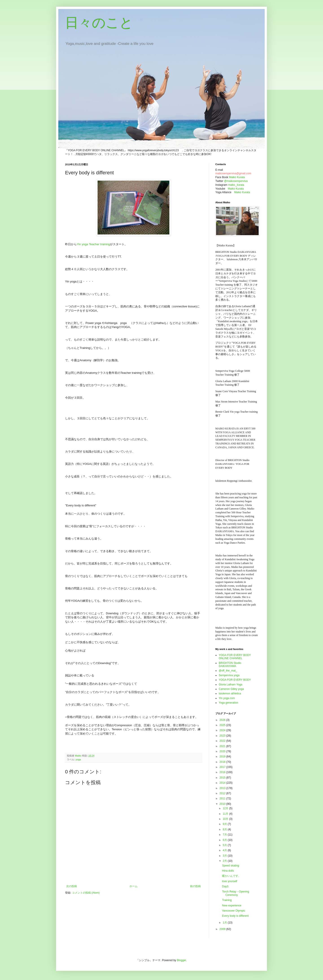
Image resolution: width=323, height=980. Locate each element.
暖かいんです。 (231, 876)
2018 (223, 762)
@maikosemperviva (236, 181)
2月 (225, 861)
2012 (223, 793)
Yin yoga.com (227, 698)
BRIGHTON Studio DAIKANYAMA (230, 665)
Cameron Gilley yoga (231, 689)
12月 (226, 808)
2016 (223, 772)
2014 (223, 783)
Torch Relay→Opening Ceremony (236, 893)
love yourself (230, 881)
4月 (225, 850)
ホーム (133, 886)
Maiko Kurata (237, 177)
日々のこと (99, 23)
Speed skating (231, 866)
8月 (225, 829)
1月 (225, 923)
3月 (225, 856)
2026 (223, 720)
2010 (223, 804)
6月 (225, 840)
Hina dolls (228, 871)
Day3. (226, 886)
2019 (223, 757)
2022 (223, 741)
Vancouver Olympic (234, 911)
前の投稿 (195, 886)
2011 (223, 798)
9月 (225, 824)
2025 (223, 725)
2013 (223, 788)
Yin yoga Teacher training (93, 244)
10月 (226, 819)
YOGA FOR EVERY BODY (235, 680)
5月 (225, 845)
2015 (223, 778)
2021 (223, 746)
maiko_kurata (236, 185)
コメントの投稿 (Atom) (86, 893)
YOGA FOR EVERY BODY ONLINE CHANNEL (235, 657)
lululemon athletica (230, 693)
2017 (223, 767)
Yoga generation (228, 703)
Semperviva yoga (229, 675)
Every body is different (235, 916)
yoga (78, 759)
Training (227, 900)
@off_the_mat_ (228, 671)
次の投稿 (72, 886)
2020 (223, 751)
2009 (223, 929)
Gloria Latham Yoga (230, 685)
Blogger (182, 960)
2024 (223, 730)
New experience (232, 906)
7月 (225, 835)
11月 (226, 814)
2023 (223, 736)
